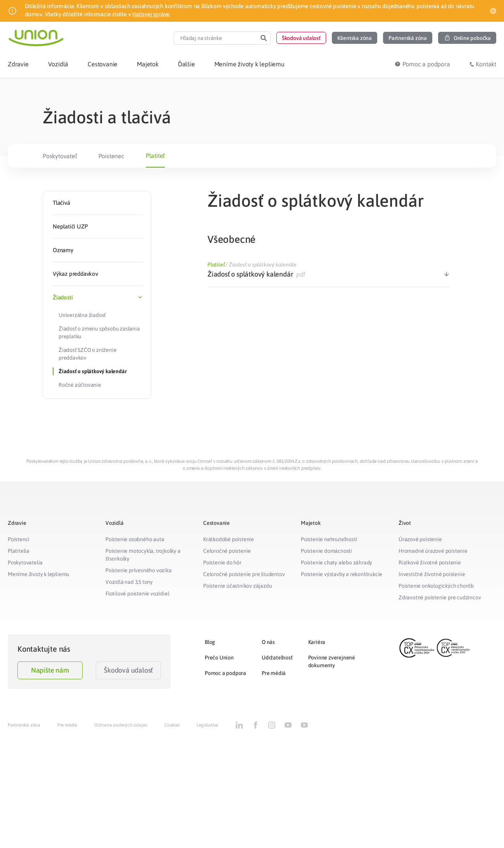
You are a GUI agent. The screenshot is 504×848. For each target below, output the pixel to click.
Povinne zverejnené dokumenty (332, 661)
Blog (210, 642)
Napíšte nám (50, 670)
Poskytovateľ (60, 156)
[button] (301, 38)
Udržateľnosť (277, 658)
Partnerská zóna (24, 725)
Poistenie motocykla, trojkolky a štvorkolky (143, 555)
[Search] (264, 38)
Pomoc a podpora (225, 673)
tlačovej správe (151, 14)
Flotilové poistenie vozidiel (137, 594)
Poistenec (111, 156)
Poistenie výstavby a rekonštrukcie (342, 574)
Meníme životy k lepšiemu (39, 574)
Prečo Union (219, 658)
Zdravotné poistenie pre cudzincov (440, 597)
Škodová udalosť (128, 670)
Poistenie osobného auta (135, 539)
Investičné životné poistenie (432, 574)
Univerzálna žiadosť (82, 315)
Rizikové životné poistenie (430, 562)
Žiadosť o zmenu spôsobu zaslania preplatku (99, 332)
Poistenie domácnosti (326, 551)
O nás (268, 642)
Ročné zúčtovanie (80, 385)
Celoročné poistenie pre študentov (244, 574)
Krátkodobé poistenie (229, 539)
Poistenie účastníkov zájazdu (237, 586)
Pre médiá (274, 673)
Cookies (172, 725)
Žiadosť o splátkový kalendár (92, 371)
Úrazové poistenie (420, 539)
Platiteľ (155, 156)
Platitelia (19, 551)
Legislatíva (207, 725)
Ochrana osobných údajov (121, 725)
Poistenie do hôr (222, 562)
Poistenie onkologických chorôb (436, 586)
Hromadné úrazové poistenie (433, 551)
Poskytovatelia (25, 562)
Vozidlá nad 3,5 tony (129, 582)
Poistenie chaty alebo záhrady (337, 562)
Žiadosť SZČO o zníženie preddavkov (87, 354)
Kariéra (317, 642)
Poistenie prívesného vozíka (139, 570)
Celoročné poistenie (227, 551)
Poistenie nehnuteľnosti (329, 539)
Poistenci (19, 539)
